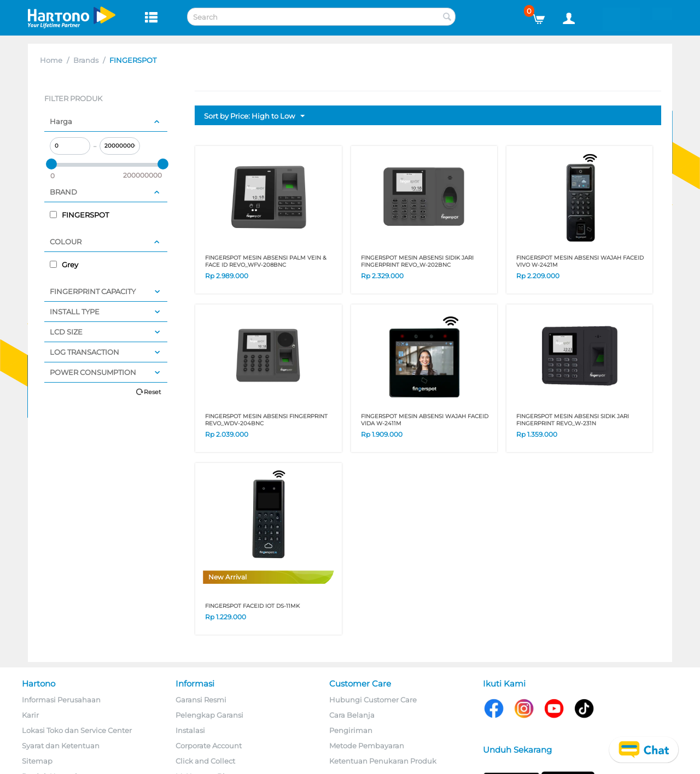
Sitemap (37, 761)
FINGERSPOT (79, 215)
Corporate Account (209, 746)
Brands (86, 60)
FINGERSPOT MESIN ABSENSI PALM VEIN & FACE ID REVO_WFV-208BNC (266, 261)
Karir (30, 715)
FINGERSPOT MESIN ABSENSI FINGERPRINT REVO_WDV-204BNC (266, 420)
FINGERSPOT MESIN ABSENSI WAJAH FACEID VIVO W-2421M (580, 261)
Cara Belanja (352, 715)
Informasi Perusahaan (61, 700)
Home (51, 60)
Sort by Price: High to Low (254, 116)
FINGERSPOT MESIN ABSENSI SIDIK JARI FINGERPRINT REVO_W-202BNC (417, 261)
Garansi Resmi (201, 700)
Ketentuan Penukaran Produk (383, 761)
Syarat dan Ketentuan (61, 746)
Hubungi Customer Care (373, 700)
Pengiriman (351, 730)
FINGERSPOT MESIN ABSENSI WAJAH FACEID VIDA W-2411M (425, 420)
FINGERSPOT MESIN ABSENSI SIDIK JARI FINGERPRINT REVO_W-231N (573, 420)
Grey (64, 265)
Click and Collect (205, 761)
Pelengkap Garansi (209, 715)
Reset (152, 392)
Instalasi (190, 730)
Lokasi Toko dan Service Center (77, 730)
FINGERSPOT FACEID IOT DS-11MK (252, 606)
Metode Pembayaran (367, 746)
